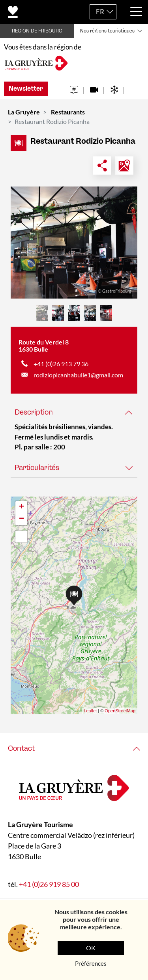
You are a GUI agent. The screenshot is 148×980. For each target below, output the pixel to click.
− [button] (22, 519)
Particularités (37, 468)
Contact (21, 748)
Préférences (91, 963)
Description (34, 412)
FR (100, 12)
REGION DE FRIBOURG (37, 31)
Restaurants (68, 112)
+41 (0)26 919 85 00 (49, 884)
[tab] (74, 412)
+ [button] (22, 507)
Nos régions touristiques (107, 31)
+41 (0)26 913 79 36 (61, 364)
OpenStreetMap (120, 711)
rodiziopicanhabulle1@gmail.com (78, 375)
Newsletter (26, 88)
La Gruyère (24, 112)
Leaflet (90, 711)
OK (91, 948)
